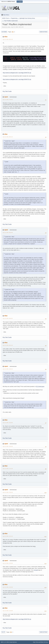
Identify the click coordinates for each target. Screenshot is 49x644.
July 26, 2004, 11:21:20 (8, 469)
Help (34, 642)
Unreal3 (36, 570)
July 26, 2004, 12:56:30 (8, 492)
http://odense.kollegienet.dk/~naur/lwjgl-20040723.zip (17, 79)
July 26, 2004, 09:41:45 (8, 345)
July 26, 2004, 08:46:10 (8, 137)
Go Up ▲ (46, 642)
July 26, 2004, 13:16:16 (8, 536)
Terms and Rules (40, 642)
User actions (43, 32)
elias (6, 37)
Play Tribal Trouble (7, 91)
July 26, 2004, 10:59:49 (8, 446)
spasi (6, 97)
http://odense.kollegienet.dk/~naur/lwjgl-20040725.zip (17, 73)
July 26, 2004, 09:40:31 (8, 318)
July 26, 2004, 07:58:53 (8, 100)
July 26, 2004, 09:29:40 (8, 233)
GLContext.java (40, 386)
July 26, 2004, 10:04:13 (8, 369)
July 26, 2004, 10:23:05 (8, 423)
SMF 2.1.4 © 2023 (5, 642)
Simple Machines (13, 642)
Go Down (4, 32)
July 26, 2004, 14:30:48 (8, 587)
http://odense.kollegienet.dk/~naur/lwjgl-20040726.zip (17, 619)
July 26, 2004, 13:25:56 (8, 563)
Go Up (3, 632)
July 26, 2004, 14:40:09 (8, 611)
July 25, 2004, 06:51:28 (8, 39)
